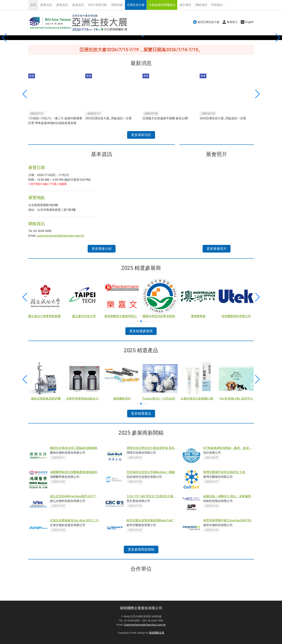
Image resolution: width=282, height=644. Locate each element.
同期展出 (217, 5)
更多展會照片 (217, 249)
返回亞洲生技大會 (209, 22)
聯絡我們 (201, 5)
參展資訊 (78, 5)
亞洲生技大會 (136, 5)
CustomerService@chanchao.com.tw (145, 625)
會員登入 (232, 22)
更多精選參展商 (141, 331)
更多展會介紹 (102, 249)
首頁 (33, 5)
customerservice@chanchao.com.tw (60, 236)
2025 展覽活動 (97, 5)
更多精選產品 (141, 413)
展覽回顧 (117, 5)
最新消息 (46, 5)
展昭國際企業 (157, 633)
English (249, 22)
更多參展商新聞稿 (141, 549)
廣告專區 (185, 5)
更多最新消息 (141, 135)
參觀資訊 (62, 5)
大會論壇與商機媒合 (162, 5)
